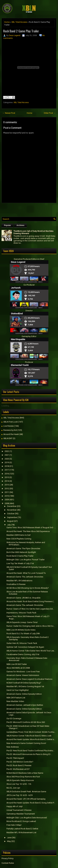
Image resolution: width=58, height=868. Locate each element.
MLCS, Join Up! (13, 788)
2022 (7, 451)
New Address (13, 747)
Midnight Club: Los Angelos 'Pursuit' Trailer (26, 560)
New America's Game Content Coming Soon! (26, 743)
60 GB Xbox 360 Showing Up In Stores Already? (28, 588)
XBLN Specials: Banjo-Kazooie (20, 780)
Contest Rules (8, 863)
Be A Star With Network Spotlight (21, 552)
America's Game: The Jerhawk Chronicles (25, 577)
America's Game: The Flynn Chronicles (23, 549)
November (12, 510)
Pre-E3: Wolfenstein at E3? (18, 769)
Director (29, 311)
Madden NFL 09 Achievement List (21, 832)
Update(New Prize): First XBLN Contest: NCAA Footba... (31, 732)
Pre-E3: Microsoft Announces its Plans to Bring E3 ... (29, 754)
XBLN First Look (11, 422)
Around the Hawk (11, 434)
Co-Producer (29, 285)
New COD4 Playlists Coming (19, 539)
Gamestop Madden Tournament (21, 814)
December (12, 506)
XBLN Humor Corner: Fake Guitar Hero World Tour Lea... (31, 651)
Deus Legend (15, 35)
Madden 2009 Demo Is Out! (19, 535)
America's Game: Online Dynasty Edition (24, 694)
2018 (7, 466)
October (11, 514)
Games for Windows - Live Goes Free (23, 672)
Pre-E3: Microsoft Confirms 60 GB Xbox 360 (26, 722)
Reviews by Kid (10, 430)
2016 (7, 474)
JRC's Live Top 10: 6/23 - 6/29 (19, 795)
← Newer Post (9, 113)
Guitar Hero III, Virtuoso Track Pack (22, 643)
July (9, 525)
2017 (7, 470)
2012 (7, 489)
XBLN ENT (8, 438)
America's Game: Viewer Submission (23, 675)
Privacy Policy (8, 858)
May (9, 841)
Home (7, 22)
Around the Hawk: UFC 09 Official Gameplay (26, 799)
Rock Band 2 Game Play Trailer (21, 31)
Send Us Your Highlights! (18, 690)
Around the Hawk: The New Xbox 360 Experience (28, 531)
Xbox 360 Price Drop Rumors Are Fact (23, 777)
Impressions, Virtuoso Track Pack (21, 613)
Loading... (6, 406)
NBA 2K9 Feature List (16, 698)
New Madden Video (15, 701)
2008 (7, 503)
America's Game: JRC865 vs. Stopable (23, 598)
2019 (7, 462)
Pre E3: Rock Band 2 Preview (19, 765)
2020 (7, 459)
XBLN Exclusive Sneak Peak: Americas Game (26, 792)
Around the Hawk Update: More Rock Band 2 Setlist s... (31, 739)
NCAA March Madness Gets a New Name (25, 773)
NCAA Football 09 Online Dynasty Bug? (24, 683)
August (10, 521)
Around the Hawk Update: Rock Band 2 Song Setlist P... (31, 803)
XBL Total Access (19, 22)
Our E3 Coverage (14, 719)
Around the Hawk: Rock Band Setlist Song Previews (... (31, 601)
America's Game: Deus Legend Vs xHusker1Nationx (29, 679)
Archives (20, 225)
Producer (29, 362)
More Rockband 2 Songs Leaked (21, 821)
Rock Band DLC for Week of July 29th (23, 634)
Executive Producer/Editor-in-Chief (29, 259)
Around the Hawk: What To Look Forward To (26, 573)
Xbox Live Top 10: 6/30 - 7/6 (19, 784)
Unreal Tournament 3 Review (19, 810)
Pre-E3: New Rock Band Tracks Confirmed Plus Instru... (30, 751)
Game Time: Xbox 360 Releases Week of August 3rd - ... (31, 528)
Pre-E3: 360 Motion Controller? (20, 762)
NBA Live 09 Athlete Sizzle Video (21, 630)
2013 (7, 485)
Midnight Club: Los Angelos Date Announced (27, 818)
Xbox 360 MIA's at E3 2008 (18, 668)
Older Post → (50, 113)
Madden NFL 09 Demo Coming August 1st (25, 686)
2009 (7, 500)
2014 (7, 481)
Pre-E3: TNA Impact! (15, 758)
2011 (7, 492)
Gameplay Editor (29, 336)
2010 (7, 496)
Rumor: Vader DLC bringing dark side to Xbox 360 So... (31, 626)
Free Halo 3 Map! (14, 825)
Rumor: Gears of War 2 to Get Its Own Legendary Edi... (30, 609)
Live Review (9, 426)
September (12, 517)
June (9, 838)
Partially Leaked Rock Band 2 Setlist (22, 829)
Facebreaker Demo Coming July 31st (23, 654)
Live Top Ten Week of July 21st (20, 563)
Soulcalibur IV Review (16, 584)
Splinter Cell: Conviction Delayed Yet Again (25, 647)
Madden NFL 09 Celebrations (19, 581)
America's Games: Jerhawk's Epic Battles (25, 705)
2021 (7, 455)
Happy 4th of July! (15, 806)
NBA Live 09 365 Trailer (17, 664)
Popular (8, 225)
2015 (7, 477)
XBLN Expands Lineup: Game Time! (22, 622)
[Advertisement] (30, 209)
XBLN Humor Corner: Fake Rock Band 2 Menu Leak (29, 736)
